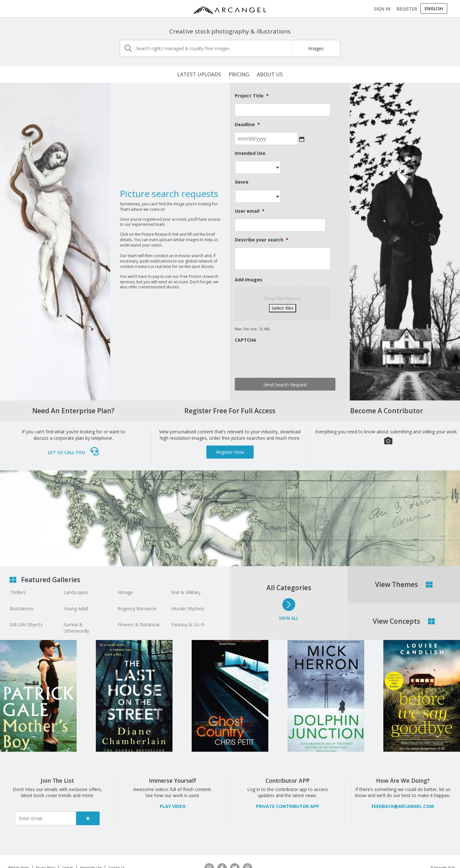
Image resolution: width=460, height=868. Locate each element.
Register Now (230, 452)
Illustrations (22, 609)
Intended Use (250, 153)
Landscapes (76, 592)
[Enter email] (46, 818)
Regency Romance (137, 609)
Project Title (252, 96)
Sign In (382, 9)
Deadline (247, 125)
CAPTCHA (245, 340)
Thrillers (18, 592)
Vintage (125, 592)
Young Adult (76, 609)
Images (316, 48)
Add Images (249, 280)
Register (407, 9)
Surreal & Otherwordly (76, 628)
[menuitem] (434, 9)
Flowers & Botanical (138, 624)
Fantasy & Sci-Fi (188, 624)
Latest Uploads (199, 74)
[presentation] (283, 360)
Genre (242, 182)
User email (250, 211)
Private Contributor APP (287, 806)
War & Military (186, 592)
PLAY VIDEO (173, 806)
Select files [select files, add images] (283, 308)
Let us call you (74, 452)
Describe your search (262, 240)
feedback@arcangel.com (403, 806)
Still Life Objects (26, 624)
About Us (270, 74)
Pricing (239, 74)
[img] (128, 48)
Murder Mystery (188, 609)
